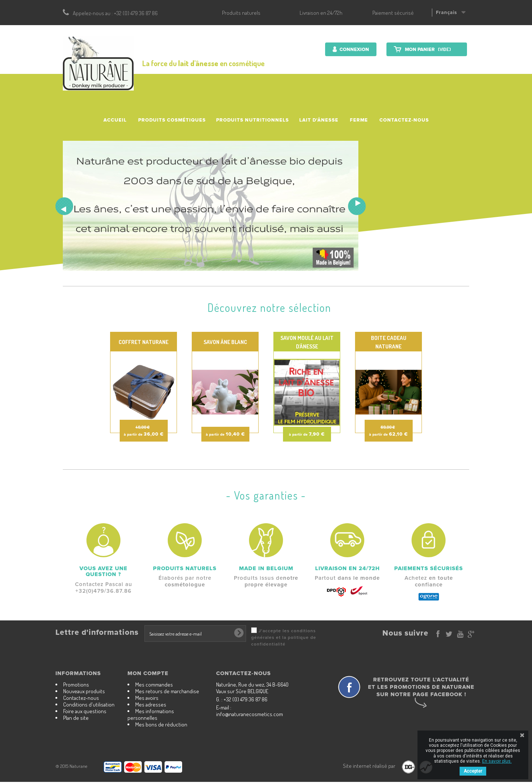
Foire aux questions (85, 711)
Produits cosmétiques (172, 120)
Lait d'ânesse (319, 120)
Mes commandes (154, 685)
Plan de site (76, 718)
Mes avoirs (147, 698)
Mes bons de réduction (161, 724)
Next (357, 206)
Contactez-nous (404, 120)
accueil (115, 120)
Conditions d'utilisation (89, 704)
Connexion (354, 50)
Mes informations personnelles (151, 714)
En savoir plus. (497, 761)
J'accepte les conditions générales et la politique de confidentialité (284, 638)
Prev (64, 206)
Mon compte (148, 673)
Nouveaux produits (84, 691)
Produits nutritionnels (253, 120)
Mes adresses (151, 704)
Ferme (359, 120)
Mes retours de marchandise (167, 691)
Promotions (76, 685)
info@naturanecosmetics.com (250, 714)
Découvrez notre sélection (270, 307)
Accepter (473, 771)
